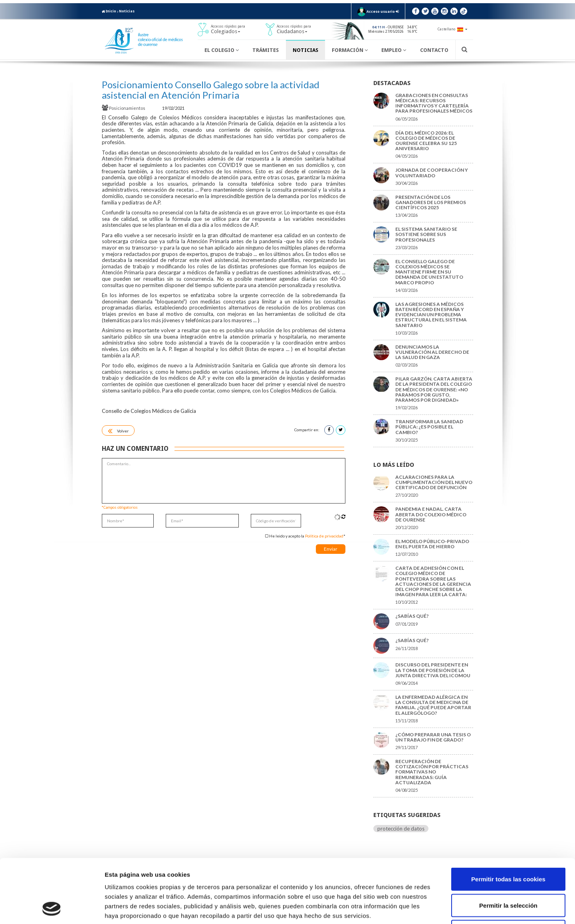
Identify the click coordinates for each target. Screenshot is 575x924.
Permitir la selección (508, 846)
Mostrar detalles (429, 908)
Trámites (266, 50)
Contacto (434, 50)
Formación (350, 50)
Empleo (394, 50)
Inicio (109, 11)
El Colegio (222, 50)
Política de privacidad (324, 536)
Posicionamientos (124, 108)
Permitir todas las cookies (508, 819)
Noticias (127, 11)
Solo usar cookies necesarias (508, 871)
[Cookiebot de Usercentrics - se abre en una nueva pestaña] (52, 908)
